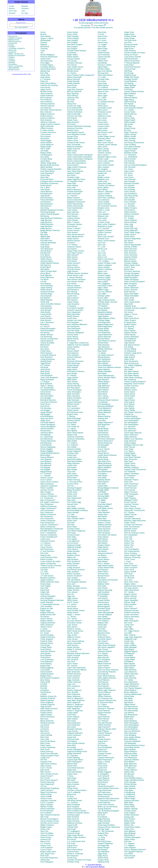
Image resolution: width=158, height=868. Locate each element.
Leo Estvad (45, 725)
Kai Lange (102, 104)
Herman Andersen (48, 106)
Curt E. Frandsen (47, 803)
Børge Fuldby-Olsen (48, 852)
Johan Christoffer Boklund (51, 304)
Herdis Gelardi (73, 57)
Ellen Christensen (47, 500)
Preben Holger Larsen (106, 136)
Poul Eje (44, 688)
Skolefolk (12, 62)
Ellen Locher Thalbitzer (107, 224)
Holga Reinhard (104, 819)
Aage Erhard (45, 707)
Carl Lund (101, 243)
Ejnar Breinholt (46, 384)
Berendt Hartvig (73, 294)
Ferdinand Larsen (105, 112)
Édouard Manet (104, 339)
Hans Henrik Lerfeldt (106, 165)
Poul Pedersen (103, 686)
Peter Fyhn (45, 856)
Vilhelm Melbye (104, 382)
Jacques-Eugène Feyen (50, 756)
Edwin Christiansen (48, 527)
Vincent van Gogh (74, 106)
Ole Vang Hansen (131, 588)
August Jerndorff (73, 655)
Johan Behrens (46, 192)
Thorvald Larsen (104, 139)
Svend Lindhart (104, 202)
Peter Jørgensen (74, 709)
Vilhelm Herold (73, 410)
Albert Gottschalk (74, 114)
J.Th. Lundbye (103, 261)
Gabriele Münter (104, 480)
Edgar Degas (46, 611)
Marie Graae (72, 151)
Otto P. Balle (45, 149)
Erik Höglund (72, 517)
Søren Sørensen (131, 435)
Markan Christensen (48, 514)
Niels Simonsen (130, 251)
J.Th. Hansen (72, 245)
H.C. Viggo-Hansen (132, 631)
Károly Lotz (102, 235)
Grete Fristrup (46, 837)
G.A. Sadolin (129, 110)
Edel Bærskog (46, 443)
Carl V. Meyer (103, 396)
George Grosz (73, 136)
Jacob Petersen (104, 717)
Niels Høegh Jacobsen (76, 508)
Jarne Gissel (72, 85)
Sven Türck (129, 564)
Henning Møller (104, 496)
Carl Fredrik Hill (73, 427)
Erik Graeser (72, 118)
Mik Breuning (46, 394)
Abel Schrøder (130, 181)
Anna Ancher (45, 87)
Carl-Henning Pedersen (107, 672)
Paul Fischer (45, 778)
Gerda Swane (129, 392)
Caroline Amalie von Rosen (135, 53)
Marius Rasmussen (105, 794)
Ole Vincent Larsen (105, 132)
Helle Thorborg (130, 498)
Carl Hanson (72, 284)
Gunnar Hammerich (75, 200)
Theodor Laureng (104, 153)
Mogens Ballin (46, 153)
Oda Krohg (102, 32)
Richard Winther (130, 784)
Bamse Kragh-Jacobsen (76, 837)
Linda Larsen (103, 128)
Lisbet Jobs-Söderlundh (76, 668)
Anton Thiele (129, 478)
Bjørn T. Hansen (73, 222)
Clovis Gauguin (73, 38)
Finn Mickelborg (104, 404)
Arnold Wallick (130, 658)
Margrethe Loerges (105, 226)
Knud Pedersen (104, 680)
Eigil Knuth (71, 786)
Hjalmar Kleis (72, 764)
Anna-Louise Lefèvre (106, 161)
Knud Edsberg (46, 664)
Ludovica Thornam (131, 504)
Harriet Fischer (46, 776)
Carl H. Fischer (46, 768)
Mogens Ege (45, 666)
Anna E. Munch (104, 449)
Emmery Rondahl (131, 45)
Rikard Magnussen (105, 327)
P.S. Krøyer (102, 51)
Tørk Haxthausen (74, 329)
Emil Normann (103, 602)
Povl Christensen (47, 519)
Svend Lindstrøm (104, 204)
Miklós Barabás (46, 167)
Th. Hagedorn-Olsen (75, 181)
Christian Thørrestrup (132, 519)
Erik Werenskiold (131, 715)
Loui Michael (103, 402)
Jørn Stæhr (129, 369)
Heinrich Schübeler (131, 214)
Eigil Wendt (129, 702)
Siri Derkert (45, 617)
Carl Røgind (129, 96)
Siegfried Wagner (131, 651)
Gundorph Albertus (48, 67)
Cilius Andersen (47, 94)
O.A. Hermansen (74, 408)
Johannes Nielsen (105, 553)
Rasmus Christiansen (49, 535)
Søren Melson (103, 390)
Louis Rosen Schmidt (132, 57)
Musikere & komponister (17, 55)
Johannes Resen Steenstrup (109, 827)
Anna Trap (128, 537)
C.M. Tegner (129, 451)
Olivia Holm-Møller (74, 459)
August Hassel (73, 302)
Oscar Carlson (46, 480)
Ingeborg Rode (103, 862)
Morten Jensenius (74, 643)
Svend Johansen (74, 676)
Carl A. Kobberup (74, 792)
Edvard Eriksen (46, 711)
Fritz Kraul (71, 843)
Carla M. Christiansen (49, 525)
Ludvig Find (45, 758)
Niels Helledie (72, 367)
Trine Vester (129, 619)
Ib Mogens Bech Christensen (52, 181)
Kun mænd (99, 26)
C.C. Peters (102, 705)
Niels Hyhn (71, 500)
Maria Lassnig (103, 149)
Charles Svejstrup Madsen (134, 382)
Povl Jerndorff (72, 660)
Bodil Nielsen (103, 539)
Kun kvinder (86, 26)
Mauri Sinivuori (130, 259)
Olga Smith (128, 304)
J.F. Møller (102, 500)
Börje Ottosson (103, 658)
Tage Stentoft (129, 343)
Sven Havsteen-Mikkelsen (77, 324)
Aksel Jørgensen (74, 694)
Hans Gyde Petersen (75, 171)
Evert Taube (129, 449)
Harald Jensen (73, 613)
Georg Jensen (73, 608)
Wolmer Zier (129, 825)
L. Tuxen (127, 561)
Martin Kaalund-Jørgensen (108, 89)
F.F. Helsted (72, 376)
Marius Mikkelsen (104, 412)
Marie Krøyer (103, 49)
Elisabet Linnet (103, 208)
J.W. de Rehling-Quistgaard (108, 811)
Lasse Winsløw (130, 782)
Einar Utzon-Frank (131, 582)
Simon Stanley (130, 331)
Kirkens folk (12, 50)
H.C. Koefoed (72, 803)
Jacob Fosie (45, 796)
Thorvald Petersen (105, 723)
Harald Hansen (73, 239)
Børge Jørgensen (74, 696)
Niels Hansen (72, 257)
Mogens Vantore (130, 594)
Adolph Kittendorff (74, 754)
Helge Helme (72, 369)
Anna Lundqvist (104, 267)
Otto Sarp (128, 126)
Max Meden (102, 374)
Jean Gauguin (73, 40)
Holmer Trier (129, 545)
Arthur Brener (46, 392)
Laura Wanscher (131, 672)
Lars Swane (129, 398)
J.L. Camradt (45, 476)
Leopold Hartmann (74, 288)
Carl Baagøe (45, 467)
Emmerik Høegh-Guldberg (77, 510)
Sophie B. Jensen (74, 629)
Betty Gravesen (73, 122)
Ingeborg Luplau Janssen (77, 588)
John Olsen (102, 641)
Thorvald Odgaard (105, 615)
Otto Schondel (130, 167)
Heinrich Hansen (74, 241)
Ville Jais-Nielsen (74, 580)
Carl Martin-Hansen (105, 355)
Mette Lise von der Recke (108, 807)
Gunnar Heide (73, 351)
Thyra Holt (71, 472)
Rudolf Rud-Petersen (132, 67)
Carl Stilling (129, 347)
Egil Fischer (45, 770)
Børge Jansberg (73, 586)
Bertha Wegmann (131, 692)
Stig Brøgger (45, 414)
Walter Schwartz (130, 208)
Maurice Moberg (104, 416)
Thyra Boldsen (46, 306)
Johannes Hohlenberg (76, 439)
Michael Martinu (104, 357)
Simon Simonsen (131, 255)
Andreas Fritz (46, 839)
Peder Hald (71, 183)
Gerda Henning (73, 384)
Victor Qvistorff (103, 776)
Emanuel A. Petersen (106, 709)
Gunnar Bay (45, 175)
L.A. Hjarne (71, 429)
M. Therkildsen (130, 476)
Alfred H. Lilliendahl (105, 192)
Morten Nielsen (104, 559)
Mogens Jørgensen (75, 707)
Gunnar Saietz (130, 112)
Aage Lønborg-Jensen (106, 300)
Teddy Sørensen (130, 437)
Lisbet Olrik (102, 627)
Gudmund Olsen (104, 637)
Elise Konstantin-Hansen (77, 811)
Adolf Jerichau (73, 645)
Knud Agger (45, 63)
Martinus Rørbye (131, 98)
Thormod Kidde (73, 739)
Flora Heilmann (73, 355)
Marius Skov (129, 269)
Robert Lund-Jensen (106, 259)
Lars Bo (43, 282)
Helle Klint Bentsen (74, 772)
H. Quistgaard (103, 774)
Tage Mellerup (103, 386)
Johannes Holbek (74, 449)
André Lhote (102, 181)
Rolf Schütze (129, 216)
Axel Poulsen (103, 752)
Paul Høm (71, 523)
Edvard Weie (129, 696)
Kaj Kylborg (102, 63)
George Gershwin (74, 69)
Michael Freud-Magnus (49, 819)
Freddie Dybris (46, 647)
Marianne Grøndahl (75, 147)
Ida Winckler (129, 776)
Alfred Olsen (103, 631)
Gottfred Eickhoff (47, 674)
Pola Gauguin (72, 47)
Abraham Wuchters (132, 801)
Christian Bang (46, 159)
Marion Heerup (73, 339)
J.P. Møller (102, 502)
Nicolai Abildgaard (47, 55)
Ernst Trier (128, 539)
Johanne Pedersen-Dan (107, 700)
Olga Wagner (129, 649)
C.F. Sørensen (130, 427)
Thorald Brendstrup (48, 390)
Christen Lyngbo (104, 275)
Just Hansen (72, 249)
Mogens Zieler (130, 823)
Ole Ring (101, 839)
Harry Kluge (72, 778)
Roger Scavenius (131, 132)
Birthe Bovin (45, 345)
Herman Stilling (130, 349)
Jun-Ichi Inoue (73, 543)
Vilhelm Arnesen (47, 128)
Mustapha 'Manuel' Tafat (134, 445)
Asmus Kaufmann (74, 735)
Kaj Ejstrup (45, 690)
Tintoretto (44, 49)
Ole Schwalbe (130, 200)
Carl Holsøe (72, 467)
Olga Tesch (129, 461)
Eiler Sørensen (130, 429)
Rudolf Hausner (73, 316)
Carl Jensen (72, 606)
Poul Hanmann (73, 214)
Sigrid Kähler (103, 67)
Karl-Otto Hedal (73, 331)
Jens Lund (102, 253)
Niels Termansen (131, 459)
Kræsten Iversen (73, 555)
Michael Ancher (46, 92)
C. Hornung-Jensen (75, 482)
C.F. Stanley (129, 329)
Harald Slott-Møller (131, 296)
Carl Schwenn (130, 210)
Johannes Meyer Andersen (108, 400)
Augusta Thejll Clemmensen (135, 470)
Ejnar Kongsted (73, 807)
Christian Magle (104, 320)
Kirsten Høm (72, 521)
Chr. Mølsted (103, 510)
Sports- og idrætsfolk (16, 66)
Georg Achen (46, 59)
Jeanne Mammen (104, 337)
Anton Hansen (73, 220)
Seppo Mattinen (104, 369)
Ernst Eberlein (46, 655)
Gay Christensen (47, 504)
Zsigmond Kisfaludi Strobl (77, 752)
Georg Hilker (72, 423)
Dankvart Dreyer (47, 643)
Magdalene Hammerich (76, 202)
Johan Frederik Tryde (132, 555)
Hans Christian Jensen (76, 611)
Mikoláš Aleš (45, 71)
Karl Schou (128, 173)
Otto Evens (45, 727)
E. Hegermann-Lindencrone (78, 343)
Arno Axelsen (46, 136)
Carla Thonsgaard (131, 494)
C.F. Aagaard (129, 843)
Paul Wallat (129, 655)
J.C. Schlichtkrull (131, 157)
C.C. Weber (129, 680)
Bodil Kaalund (103, 85)
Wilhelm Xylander (131, 809)
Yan (42, 53)
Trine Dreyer (45, 645)
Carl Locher (102, 220)
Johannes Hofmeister (75, 437)
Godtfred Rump (130, 75)
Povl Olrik (101, 629)
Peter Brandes (46, 357)
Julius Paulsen (103, 666)
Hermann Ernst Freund (49, 823)
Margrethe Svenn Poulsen (134, 384)
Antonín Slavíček (131, 290)
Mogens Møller (103, 506)
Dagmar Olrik (103, 623)
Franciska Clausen (48, 541)
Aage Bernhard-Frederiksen (51, 218)
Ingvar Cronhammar (48, 564)
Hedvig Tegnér (130, 453)
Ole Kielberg (72, 741)
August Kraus (72, 846)
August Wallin (129, 660)
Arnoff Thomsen (130, 488)
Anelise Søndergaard (132, 418)
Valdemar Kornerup (75, 823)
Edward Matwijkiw (105, 371)
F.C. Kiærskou (73, 756)
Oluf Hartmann (73, 290)
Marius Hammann (74, 190)
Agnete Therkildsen (132, 474)
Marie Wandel (130, 664)
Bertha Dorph (46, 631)
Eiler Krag (71, 829)
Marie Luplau (103, 273)
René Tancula (129, 447)
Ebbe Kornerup (73, 819)
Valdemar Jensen (74, 637)
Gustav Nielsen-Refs (106, 568)
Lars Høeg (71, 506)
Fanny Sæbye (130, 410)
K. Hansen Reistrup (75, 277)
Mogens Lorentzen (105, 230)
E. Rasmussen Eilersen (107, 801)
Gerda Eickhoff (46, 672)
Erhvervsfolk (13, 43)
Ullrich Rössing (130, 102)
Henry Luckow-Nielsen (106, 241)
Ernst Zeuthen (130, 819)
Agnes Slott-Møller (131, 294)
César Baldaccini (47, 145)
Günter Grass (72, 120)
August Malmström (105, 335)
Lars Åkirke (129, 854)
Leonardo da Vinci (48, 568)
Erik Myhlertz (103, 470)
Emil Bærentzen (47, 439)
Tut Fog (43, 786)
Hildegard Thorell (131, 500)
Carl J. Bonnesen (47, 322)
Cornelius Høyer (73, 529)
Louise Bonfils (46, 314)
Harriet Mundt (103, 459)
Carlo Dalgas (45, 586)
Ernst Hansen (72, 226)
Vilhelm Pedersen (105, 696)
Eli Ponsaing (103, 745)
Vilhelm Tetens (130, 465)
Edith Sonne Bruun (131, 318)
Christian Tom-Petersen (133, 525)
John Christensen (47, 510)
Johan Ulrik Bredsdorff (49, 378)
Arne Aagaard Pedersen (133, 852)
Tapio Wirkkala (130, 788)
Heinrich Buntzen (47, 429)
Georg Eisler (45, 682)
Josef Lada (102, 94)
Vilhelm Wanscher (131, 674)
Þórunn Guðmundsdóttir (76, 161)
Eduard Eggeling (47, 668)
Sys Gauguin (72, 49)
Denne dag (13, 11)
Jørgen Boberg (46, 288)
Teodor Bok (45, 302)
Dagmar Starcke (130, 333)
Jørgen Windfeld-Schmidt (134, 780)
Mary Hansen (72, 255)
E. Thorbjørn (129, 496)
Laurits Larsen (103, 124)
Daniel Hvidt (72, 496)
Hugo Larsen (103, 114)
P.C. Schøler (129, 218)
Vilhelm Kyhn (103, 61)
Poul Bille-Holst (46, 241)
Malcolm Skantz (130, 261)
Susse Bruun (45, 404)
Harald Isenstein (73, 551)
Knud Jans (71, 584)
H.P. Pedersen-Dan (105, 698)
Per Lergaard (103, 169)
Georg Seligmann (131, 230)
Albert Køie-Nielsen (105, 75)
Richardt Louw (103, 239)
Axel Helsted (72, 374)
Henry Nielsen (103, 549)
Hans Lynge (102, 282)
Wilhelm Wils (129, 772)
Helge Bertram (46, 228)
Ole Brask (44, 367)
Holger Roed (129, 32)
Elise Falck (45, 737)
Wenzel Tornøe (130, 531)
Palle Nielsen (103, 561)
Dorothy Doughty (47, 635)
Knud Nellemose (104, 521)
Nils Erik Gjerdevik (74, 92)
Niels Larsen (103, 130)
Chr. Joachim (72, 666)
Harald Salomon (130, 114)
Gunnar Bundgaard (48, 427)
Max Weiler (129, 698)
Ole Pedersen (103, 682)
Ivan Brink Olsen (104, 639)
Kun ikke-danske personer (103, 28)
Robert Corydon (47, 559)
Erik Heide (71, 349)
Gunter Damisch (47, 602)
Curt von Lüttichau (105, 292)
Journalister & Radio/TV (17, 48)
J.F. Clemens (45, 543)
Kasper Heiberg (73, 347)
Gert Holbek (72, 447)
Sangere (11, 59)
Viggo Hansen (73, 271)
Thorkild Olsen (103, 643)
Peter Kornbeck (73, 817)
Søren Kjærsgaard (74, 762)
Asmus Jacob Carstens (49, 482)
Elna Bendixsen (47, 198)
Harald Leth (102, 173)
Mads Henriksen (73, 394)
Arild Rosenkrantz (131, 59)
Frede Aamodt (130, 856)
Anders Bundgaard (48, 425)
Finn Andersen (46, 100)
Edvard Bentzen (47, 204)
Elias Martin (102, 351)
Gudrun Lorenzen (104, 233)
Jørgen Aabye (130, 839)
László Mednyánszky (106, 376)
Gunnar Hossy (73, 484)
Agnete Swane (130, 388)
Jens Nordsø (103, 598)
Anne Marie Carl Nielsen (107, 535)
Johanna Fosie (46, 799)
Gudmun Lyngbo (104, 277)
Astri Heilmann (73, 353)
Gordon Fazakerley (48, 747)
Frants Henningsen (74, 390)
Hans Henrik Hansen (75, 235)
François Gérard (73, 59)
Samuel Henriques (74, 402)
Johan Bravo (45, 369)
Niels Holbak (72, 441)
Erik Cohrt (44, 553)
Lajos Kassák (72, 731)
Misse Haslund (73, 298)
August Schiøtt (130, 151)
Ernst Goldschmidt (74, 108)
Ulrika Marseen (104, 345)
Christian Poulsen (105, 754)
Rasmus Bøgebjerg (48, 447)
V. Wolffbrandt (130, 794)
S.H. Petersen (103, 721)
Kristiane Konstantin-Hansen (78, 813)
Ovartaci (44, 42)
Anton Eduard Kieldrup (76, 743)
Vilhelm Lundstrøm (105, 269)
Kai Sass (128, 130)
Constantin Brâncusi (48, 355)
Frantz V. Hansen (74, 228)
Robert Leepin (103, 159)
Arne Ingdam (72, 539)
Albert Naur (102, 519)
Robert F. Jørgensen (75, 711)
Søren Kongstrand (74, 809)
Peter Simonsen (130, 253)
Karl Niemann (103, 570)
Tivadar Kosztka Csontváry (51, 566)
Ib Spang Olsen (130, 322)
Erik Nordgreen (104, 594)
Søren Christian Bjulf (48, 271)
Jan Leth (101, 175)
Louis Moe (102, 420)
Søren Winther (130, 786)
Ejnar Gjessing (73, 94)
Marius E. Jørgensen (75, 705)
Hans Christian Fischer (49, 774)
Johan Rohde (129, 38)
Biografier (25, 6)
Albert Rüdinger (130, 85)
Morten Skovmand (131, 288)
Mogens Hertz (73, 414)
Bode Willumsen (130, 764)
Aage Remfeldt (103, 823)
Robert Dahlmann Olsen (50, 582)
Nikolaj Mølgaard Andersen (108, 488)
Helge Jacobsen (73, 564)
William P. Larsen (104, 141)
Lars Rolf (128, 42)
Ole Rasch (102, 784)
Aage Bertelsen (46, 226)
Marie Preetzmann (105, 760)
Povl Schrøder (130, 190)
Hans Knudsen (73, 782)
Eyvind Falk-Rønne (48, 741)
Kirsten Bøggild (46, 449)
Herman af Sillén (131, 247)
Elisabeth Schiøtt (131, 153)
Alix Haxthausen (73, 327)
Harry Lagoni (103, 96)
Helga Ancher (46, 89)
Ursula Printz (103, 766)
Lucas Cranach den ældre (51, 561)
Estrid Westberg (130, 721)
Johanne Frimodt (47, 835)
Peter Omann (103, 649)
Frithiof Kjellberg (73, 758)
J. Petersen (102, 715)
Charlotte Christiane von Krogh (79, 860)
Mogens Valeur (130, 584)
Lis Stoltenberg (130, 351)
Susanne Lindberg (105, 196)
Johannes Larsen (104, 116)
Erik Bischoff (45, 253)
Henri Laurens (103, 155)
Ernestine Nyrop (104, 608)
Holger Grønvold (73, 149)
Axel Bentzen (46, 202)
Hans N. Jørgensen (75, 698)
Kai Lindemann (104, 200)
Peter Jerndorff (73, 658)
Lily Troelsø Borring (132, 551)
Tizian (43, 51)
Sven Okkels (103, 617)
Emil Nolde (102, 586)
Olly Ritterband (103, 852)
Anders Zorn (129, 829)
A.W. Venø (128, 606)
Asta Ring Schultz (131, 196)
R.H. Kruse (102, 40)
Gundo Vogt (129, 641)
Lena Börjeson (46, 461)
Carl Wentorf (129, 713)
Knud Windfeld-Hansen (133, 778)
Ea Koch (70, 796)
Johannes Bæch (47, 433)
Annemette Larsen (105, 108)
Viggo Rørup (129, 100)
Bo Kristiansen (73, 856)
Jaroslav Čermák (47, 490)
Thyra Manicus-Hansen (107, 341)
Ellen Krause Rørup (75, 850)
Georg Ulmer (129, 576)
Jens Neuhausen (104, 527)
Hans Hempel (72, 382)
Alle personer (13, 36)
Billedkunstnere (14, 40)
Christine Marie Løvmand (107, 302)
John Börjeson (46, 459)
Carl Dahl (44, 570)
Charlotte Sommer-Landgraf (135, 308)
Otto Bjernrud (46, 265)
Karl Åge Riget (103, 829)
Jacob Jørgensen (74, 702)
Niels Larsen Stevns (106, 143)
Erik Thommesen (131, 486)
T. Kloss (70, 776)
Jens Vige (128, 627)
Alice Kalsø (71, 721)
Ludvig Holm (72, 457)
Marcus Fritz (45, 841)
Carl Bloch (44, 280)
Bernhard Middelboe (106, 406)
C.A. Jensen (72, 604)
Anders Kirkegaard (74, 749)
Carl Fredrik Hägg (74, 502)
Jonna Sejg (129, 226)
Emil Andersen (46, 98)
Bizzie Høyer (72, 527)
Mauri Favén (45, 743)
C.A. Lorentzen (104, 228)
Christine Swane (130, 390)
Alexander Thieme (131, 480)
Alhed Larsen (103, 106)
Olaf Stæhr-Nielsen (132, 376)
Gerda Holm (72, 455)
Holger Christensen (48, 508)
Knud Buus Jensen (74, 623)
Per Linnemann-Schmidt (107, 206)
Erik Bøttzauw (46, 465)
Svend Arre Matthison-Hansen (109, 367)
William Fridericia (47, 825)
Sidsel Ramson (104, 780)
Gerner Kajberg (73, 717)
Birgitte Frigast (46, 827)
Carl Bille (44, 233)
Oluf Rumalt (129, 73)
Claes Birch (45, 245)
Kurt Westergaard (131, 727)
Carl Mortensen (104, 437)
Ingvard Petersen (104, 713)
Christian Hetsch (73, 420)
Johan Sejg (129, 224)
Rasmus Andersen (48, 118)
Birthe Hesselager (74, 418)
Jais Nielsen (102, 551)
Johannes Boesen (47, 292)
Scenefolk (12, 61)
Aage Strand (129, 357)
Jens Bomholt (46, 310)
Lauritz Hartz (72, 296)
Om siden (25, 13)
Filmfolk (11, 45)
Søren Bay (45, 177)
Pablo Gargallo (73, 36)
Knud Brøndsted (47, 416)
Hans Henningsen (74, 392)
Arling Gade (45, 860)
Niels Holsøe (72, 470)
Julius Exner (45, 733)
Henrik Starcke (130, 335)
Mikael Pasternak (104, 664)
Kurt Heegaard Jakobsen (77, 582)
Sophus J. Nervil (104, 523)
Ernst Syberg (129, 404)
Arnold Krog (72, 858)
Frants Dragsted (47, 639)
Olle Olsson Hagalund (106, 647)
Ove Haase (71, 533)
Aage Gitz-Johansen (75, 89)
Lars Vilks (128, 633)
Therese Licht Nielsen (106, 186)
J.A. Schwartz (129, 204)
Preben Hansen (73, 263)
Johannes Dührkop (48, 651)
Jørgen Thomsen (131, 492)
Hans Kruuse (103, 42)
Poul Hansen (72, 261)
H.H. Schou (129, 169)
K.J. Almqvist (45, 79)
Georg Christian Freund (50, 821)
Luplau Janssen (73, 590)
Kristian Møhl (103, 486)
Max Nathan (102, 517)
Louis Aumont (46, 134)
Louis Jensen (72, 625)
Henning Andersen (48, 104)
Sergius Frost (46, 846)
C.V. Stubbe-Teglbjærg (133, 365)
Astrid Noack (103, 582)
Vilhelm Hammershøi (75, 206)
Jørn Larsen (102, 118)
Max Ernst (44, 719)
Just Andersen (46, 108)
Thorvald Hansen (74, 269)
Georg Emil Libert (104, 183)
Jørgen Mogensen (105, 423)
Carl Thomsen (130, 490)
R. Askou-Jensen (47, 130)
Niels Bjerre (45, 269)
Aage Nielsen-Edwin (106, 566)
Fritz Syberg (129, 406)
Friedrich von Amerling (49, 85)
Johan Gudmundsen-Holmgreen (80, 157)
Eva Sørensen (130, 431)
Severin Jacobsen (74, 576)
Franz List (102, 212)
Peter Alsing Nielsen (48, 83)
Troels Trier (129, 547)
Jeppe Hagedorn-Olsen (76, 179)
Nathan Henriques (74, 398)
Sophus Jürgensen (74, 690)
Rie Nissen (102, 578)
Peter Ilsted (71, 537)
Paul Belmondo (46, 194)
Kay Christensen (47, 512)
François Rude (130, 69)
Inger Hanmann (73, 212)
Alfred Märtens (103, 482)
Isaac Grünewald (74, 145)
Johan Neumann (104, 529)
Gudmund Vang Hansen (133, 586)
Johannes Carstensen (49, 486)
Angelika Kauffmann (75, 733)
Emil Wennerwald (131, 709)
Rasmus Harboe (73, 286)
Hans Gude (71, 153)
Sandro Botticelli (47, 341)
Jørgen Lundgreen (105, 265)
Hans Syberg (129, 408)
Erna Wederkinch (131, 682)
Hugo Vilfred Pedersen (107, 676)
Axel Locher (102, 218)
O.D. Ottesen (103, 653)
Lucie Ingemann (73, 541)
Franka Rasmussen (105, 786)
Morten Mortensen (105, 441)
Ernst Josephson (74, 686)
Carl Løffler (102, 294)
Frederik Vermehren (132, 613)
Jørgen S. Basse (47, 38)
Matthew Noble (104, 584)
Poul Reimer (103, 817)
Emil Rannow (103, 782)
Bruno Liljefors (103, 188)
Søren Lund (102, 257)
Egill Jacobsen (73, 559)
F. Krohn (101, 34)
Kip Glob (70, 102)
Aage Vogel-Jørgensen (133, 637)
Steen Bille (45, 239)
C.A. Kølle (102, 77)
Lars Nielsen (103, 557)
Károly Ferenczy (47, 752)
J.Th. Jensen (72, 619)
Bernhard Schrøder (132, 183)
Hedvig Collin (46, 555)
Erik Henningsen (73, 388)
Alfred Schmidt (130, 159)
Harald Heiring (73, 365)
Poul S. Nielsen (104, 564)
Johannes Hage (73, 177)
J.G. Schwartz (130, 206)
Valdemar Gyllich (74, 173)
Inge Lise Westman (132, 731)
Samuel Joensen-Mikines (77, 670)
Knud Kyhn (102, 59)
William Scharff (130, 136)
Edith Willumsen (130, 766)
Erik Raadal (129, 104)
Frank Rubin (129, 65)
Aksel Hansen (72, 216)
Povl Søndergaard (131, 425)
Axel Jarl (70, 594)
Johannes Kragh (73, 833)
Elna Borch (45, 324)
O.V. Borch (45, 327)
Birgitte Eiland (46, 676)
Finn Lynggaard (104, 284)
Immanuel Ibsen (73, 535)
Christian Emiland (47, 698)
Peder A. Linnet (104, 210)
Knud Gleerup (72, 96)
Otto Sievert (129, 243)
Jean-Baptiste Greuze (75, 132)
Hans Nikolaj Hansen (75, 237)
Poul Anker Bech (47, 179)
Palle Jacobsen (73, 572)
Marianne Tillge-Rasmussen (135, 521)
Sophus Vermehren (132, 617)
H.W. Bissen (45, 255)
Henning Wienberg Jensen (134, 745)
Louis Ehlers (45, 670)
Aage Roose (129, 49)
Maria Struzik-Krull (131, 363)
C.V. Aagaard (129, 846)
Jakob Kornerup (73, 821)
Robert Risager (104, 848)
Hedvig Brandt (46, 361)
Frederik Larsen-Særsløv (107, 145)
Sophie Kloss (72, 774)
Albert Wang (129, 668)
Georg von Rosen (131, 55)
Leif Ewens (45, 729)
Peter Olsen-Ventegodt (107, 645)
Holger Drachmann (48, 637)
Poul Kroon (102, 38)
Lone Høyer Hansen (75, 253)
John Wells (128, 700)
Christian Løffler (104, 296)
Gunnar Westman (131, 729)
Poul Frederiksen (47, 811)
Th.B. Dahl (45, 574)
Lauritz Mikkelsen (104, 410)
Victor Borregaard (47, 331)
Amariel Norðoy (104, 600)
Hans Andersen (46, 102)
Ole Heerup (71, 341)
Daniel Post (102, 749)
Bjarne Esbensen (47, 721)
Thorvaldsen (129, 517)
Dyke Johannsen (74, 672)
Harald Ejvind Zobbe (132, 827)
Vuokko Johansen (74, 682)
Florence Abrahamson (49, 57)
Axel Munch (102, 451)
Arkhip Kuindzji (103, 53)
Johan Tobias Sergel (132, 233)
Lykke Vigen (129, 629)
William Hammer (73, 198)
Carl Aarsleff (129, 858)
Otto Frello (45, 817)
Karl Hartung (72, 292)
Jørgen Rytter (129, 87)
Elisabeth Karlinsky (74, 729)
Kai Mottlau (102, 447)
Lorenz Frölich (46, 850)
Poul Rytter (128, 89)
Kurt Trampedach (131, 535)
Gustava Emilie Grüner (76, 143)
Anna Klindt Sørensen (76, 768)
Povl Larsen (102, 134)
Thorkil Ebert (45, 658)
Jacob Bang (45, 161)
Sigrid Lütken (103, 288)
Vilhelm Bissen (46, 259)
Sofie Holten (72, 474)
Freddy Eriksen (46, 713)
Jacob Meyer (103, 398)
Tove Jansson (72, 592)
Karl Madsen (103, 310)
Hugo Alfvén (45, 77)
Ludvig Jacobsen (74, 568)
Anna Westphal (130, 735)
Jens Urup (128, 580)
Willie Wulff (128, 803)
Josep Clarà (45, 539)
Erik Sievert (129, 241)
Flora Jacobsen (73, 561)
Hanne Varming (130, 598)
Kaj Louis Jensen (74, 621)
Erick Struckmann (131, 361)
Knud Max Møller (104, 504)
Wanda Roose (130, 47)
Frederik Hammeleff (75, 192)
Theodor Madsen (104, 314)
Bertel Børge (45, 455)
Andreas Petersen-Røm (107, 729)
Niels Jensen (72, 627)
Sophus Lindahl (104, 194)
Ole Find (44, 760)
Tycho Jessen (72, 664)
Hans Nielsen (46, 36)
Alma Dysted (45, 653)
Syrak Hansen (73, 265)
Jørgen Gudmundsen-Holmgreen (80, 159)
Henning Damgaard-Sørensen (52, 600)
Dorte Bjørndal (46, 275)
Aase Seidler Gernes (75, 67)
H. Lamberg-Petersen (106, 102)
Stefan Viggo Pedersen (107, 690)
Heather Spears (130, 324)
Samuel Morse (103, 435)
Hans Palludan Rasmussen (108, 788)
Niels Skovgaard (130, 284)
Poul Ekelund (46, 692)
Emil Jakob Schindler (132, 147)
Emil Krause (72, 848)
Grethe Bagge (46, 141)
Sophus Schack (130, 134)
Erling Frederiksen (48, 809)
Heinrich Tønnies (131, 566)
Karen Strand (129, 355)
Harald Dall (45, 590)
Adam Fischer (46, 766)
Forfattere (12, 47)
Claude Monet (103, 431)
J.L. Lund (101, 251)
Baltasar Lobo (103, 216)
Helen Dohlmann (47, 625)
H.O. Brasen (45, 365)
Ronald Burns (46, 431)
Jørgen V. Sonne (131, 314)
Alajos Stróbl (129, 359)
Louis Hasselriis (73, 304)
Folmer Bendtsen (47, 200)
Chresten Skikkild (131, 263)
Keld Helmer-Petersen (76, 371)
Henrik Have (72, 318)
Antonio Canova (47, 478)
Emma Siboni (129, 237)
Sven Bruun (45, 406)
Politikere (12, 57)
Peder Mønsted (104, 512)
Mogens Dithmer (47, 621)
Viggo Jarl (71, 596)
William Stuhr (129, 367)
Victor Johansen (73, 678)
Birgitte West (129, 717)
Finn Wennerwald (131, 711)
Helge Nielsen (103, 547)
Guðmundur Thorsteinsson (134, 510)
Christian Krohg (73, 862)
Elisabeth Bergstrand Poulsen (52, 210)
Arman (43, 32)
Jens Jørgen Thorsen (132, 508)
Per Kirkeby (72, 747)
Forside (12, 6)
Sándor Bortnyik (47, 335)
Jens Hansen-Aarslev (75, 282)
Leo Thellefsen (130, 472)
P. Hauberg (71, 306)
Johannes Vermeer (131, 611)
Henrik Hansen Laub (75, 275)
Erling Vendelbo (130, 604)
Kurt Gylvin (71, 175)
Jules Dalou (45, 594)
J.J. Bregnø (45, 382)
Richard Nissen (104, 576)
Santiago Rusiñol (131, 79)
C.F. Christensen (47, 498)
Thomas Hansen (73, 267)
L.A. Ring (101, 837)
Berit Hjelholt (72, 431)
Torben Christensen (48, 521)
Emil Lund (102, 245)
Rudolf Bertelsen (47, 224)
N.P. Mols (101, 427)
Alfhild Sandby (130, 122)
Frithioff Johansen (74, 674)
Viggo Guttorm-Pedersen (77, 167)
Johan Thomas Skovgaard (134, 282)
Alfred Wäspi (129, 805)
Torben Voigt (129, 643)
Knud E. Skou (129, 267)
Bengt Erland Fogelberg (50, 788)
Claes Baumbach (47, 173)
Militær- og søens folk (16, 54)
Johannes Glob (73, 98)
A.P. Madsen (103, 306)
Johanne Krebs (73, 852)
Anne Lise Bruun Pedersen (108, 670)
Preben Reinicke (104, 821)
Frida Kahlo (71, 715)
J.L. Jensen (71, 617)
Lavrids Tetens (130, 463)
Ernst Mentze (103, 392)
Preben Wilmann (131, 770)
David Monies (103, 433)
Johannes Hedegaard (75, 333)
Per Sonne (128, 316)
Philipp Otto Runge (131, 77)
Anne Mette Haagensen (76, 531)
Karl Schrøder (130, 188)
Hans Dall (44, 588)
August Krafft (72, 825)
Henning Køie (103, 73)
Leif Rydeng (129, 83)
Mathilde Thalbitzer (131, 467)
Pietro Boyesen (46, 353)
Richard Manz (103, 343)
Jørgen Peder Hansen (76, 251)
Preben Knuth (72, 788)
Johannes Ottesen (105, 651)
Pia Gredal (71, 124)
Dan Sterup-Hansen (132, 345)
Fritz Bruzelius (46, 408)
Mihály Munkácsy (104, 463)
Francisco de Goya (74, 116)
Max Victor (128, 623)
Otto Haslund (72, 300)
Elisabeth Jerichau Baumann (78, 653)
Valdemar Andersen (48, 122)
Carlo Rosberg (130, 51)
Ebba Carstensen (47, 484)
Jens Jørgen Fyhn (47, 854)
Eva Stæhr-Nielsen (131, 374)
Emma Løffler (103, 298)
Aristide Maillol (103, 331)
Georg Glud (72, 104)
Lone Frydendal (47, 848)
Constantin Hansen (74, 224)
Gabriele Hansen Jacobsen (78, 273)
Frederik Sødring (131, 416)
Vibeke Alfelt (45, 75)
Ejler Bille (44, 235)
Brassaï (43, 34)
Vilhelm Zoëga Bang (48, 163)
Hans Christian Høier (75, 519)
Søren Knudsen (73, 784)
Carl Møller (102, 492)
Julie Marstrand (104, 347)
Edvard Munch (103, 453)
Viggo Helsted (73, 378)
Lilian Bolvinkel (46, 308)
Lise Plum (102, 743)
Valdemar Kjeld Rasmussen (108, 799)
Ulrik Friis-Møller (47, 833)
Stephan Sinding (131, 257)
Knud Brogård (46, 398)
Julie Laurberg (103, 151)
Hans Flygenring (47, 784)
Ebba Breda (45, 371)
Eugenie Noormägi (105, 590)
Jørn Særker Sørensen (133, 412)
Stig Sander (129, 124)
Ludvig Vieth (129, 625)
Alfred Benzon (46, 206)
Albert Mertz (102, 394)
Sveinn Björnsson (47, 277)
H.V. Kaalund (103, 87)
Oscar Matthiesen (105, 365)
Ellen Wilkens (129, 762)
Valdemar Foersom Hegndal (78, 345)
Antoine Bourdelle (47, 343)
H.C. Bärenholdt (47, 437)
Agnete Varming (130, 596)
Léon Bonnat (45, 316)
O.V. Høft (71, 514)
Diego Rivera (103, 856)
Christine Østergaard (132, 837)
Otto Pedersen (103, 684)
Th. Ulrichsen (129, 578)
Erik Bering (45, 216)
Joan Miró (102, 414)
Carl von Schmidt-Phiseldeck (135, 165)
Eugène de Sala (47, 608)
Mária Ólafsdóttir (104, 619)
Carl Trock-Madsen (131, 549)
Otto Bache (45, 139)
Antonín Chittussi (47, 494)
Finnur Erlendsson (48, 717)
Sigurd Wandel (130, 666)
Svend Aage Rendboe (106, 825)
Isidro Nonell (103, 588)
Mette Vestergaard (131, 621)
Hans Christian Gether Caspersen (80, 75)
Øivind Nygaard (104, 606)
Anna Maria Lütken (105, 286)
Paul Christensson (48, 523)
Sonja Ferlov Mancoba (49, 754)
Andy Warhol (129, 676)
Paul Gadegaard (47, 862)
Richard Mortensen (105, 443)
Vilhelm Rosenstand (132, 61)
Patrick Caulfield (47, 488)
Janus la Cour (103, 92)
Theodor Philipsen (105, 733)
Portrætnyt (25, 8)
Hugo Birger (45, 247)
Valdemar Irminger (74, 547)
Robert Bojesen (47, 300)
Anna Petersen (103, 707)
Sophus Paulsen (104, 668)
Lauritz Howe (72, 492)
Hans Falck (45, 739)
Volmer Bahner (46, 143)
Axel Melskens (103, 388)
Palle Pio (101, 737)
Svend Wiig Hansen (132, 747)
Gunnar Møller (103, 494)
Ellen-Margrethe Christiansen (52, 529)
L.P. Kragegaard (73, 831)
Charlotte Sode (130, 306)
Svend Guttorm (73, 165)
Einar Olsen (102, 635)
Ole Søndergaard (131, 423)
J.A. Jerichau (72, 651)
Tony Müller (102, 478)
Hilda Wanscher (130, 670)
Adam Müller (103, 476)
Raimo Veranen (130, 608)
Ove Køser (102, 81)
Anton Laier (102, 100)
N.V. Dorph (45, 633)
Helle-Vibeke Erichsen (49, 709)
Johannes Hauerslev (75, 310)
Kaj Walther (129, 662)
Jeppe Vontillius (130, 645)
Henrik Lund (102, 249)
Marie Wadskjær (130, 647)
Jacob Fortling (46, 794)
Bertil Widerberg (130, 739)
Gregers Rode (103, 860)
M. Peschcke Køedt (105, 702)
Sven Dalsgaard (47, 598)
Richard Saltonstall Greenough (79, 126)
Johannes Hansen (74, 247)
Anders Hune (72, 494)
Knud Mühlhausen (105, 472)
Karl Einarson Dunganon (50, 678)
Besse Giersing (73, 79)
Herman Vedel (130, 602)
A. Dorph (44, 629)
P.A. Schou (128, 175)
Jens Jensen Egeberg (75, 641)
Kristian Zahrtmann (131, 815)
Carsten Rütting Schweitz (134, 92)
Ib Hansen (71, 243)
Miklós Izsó (71, 557)
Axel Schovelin (130, 179)
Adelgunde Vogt (130, 639)
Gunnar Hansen (73, 230)
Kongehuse (12, 52)
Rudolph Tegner (130, 455)
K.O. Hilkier (71, 425)
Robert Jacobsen (74, 574)
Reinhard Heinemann (75, 361)
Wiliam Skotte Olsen (132, 265)
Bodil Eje (44, 686)
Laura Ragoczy (104, 778)
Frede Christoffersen (48, 537)
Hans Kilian (71, 745)
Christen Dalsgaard (48, 596)
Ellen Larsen (103, 110)
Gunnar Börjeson (47, 457)
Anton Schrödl (130, 192)
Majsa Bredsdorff (47, 380)
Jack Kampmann (74, 725)
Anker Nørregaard (105, 613)
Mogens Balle (46, 147)
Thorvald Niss (103, 574)
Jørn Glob (71, 100)
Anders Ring (103, 835)
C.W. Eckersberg (47, 660)
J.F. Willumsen (130, 768)
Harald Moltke (103, 429)
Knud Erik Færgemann (49, 858)
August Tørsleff (130, 572)
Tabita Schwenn (130, 212)
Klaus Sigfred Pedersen (107, 678)
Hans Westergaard (131, 725)
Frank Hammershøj (75, 208)
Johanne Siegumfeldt (132, 239)
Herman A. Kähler (105, 65)
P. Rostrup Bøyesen (132, 63)
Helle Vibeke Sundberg (133, 378)
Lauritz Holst (72, 465)
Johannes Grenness (75, 128)
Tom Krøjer (102, 47)
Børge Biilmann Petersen (50, 230)
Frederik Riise (103, 833)
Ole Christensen (47, 517)
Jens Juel (71, 688)
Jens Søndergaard (131, 420)
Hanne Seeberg (130, 222)
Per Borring (45, 333)
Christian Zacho (130, 811)
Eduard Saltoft (130, 120)
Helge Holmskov (73, 463)
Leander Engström (48, 705)
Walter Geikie (72, 55)
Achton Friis (45, 829)
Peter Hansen (72, 259)
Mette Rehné (103, 813)
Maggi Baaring (46, 472)
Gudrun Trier (129, 541)
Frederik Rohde (130, 36)
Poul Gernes (72, 65)
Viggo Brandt (45, 363)
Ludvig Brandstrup (48, 359)
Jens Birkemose (47, 249)
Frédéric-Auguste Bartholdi (51, 169)
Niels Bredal (45, 374)
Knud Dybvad (46, 649)
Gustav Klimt (72, 766)
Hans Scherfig (130, 141)
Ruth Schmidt (129, 163)
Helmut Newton (104, 531)
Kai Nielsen (102, 555)
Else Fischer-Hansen (49, 780)
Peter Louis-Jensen (105, 237)
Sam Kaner (71, 727)
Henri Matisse (103, 363)
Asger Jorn (71, 684)
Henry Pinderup (104, 735)
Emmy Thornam (130, 502)
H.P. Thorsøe (129, 512)
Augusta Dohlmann (48, 623)
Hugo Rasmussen (105, 790)
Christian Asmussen (48, 132)
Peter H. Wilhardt (131, 756)
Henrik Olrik (102, 625)
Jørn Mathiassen (104, 359)
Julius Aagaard (130, 848)
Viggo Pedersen (104, 694)
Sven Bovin (45, 349)
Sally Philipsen (103, 731)
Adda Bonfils (45, 312)
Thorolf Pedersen (104, 692)
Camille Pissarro (104, 739)
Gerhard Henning (74, 386)
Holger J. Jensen (74, 615)
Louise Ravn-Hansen (106, 805)
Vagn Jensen (72, 635)
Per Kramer (71, 839)
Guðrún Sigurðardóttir (133, 245)
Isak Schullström (131, 194)
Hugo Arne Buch (47, 418)
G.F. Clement (46, 545)
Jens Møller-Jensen (105, 508)
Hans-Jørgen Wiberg (132, 737)
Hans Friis (44, 831)
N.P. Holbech (72, 445)
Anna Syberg (129, 402)
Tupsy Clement (46, 547)
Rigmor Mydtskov (104, 467)
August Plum (103, 741)
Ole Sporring (129, 327)
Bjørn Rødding (130, 94)
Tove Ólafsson (103, 621)
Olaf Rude (128, 71)
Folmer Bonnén (46, 318)
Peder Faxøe (45, 745)
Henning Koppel (73, 815)
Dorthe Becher (46, 186)
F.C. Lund (101, 247)
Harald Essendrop (47, 723)
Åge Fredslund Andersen (50, 815)
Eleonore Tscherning (132, 557)
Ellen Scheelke (130, 139)
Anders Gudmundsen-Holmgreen (80, 155)
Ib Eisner (44, 684)
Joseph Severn (130, 235)
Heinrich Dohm (46, 627)
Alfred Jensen (72, 600)
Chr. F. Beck (45, 188)
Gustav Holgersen (74, 451)
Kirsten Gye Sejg (131, 228)
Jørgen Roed (129, 34)
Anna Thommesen (131, 484)
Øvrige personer (14, 69)
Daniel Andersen (47, 96)
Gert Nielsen (103, 543)
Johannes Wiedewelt (132, 741)
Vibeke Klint (72, 770)
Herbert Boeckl (46, 290)
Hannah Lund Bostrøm (49, 339)
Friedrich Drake (46, 641)
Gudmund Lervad (104, 171)
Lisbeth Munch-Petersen (107, 455)
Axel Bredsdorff (46, 376)
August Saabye (130, 443)
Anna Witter (129, 790)
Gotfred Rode (103, 858)
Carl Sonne (129, 312)
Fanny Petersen (104, 711)
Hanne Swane (130, 394)
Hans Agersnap (46, 61)
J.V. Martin (102, 353)
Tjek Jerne (71, 662)
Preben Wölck (130, 807)
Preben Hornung (73, 480)
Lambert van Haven (75, 320)
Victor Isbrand (72, 549)
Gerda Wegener (130, 690)
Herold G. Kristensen (75, 854)
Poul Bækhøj (45, 435)
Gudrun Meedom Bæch (107, 378)
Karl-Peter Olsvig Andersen (51, 110)
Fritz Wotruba (129, 796)
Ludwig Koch (72, 799)
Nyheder (12, 8)
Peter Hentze (72, 406)
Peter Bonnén (46, 320)
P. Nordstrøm (103, 596)
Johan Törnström (131, 568)
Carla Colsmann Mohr (49, 557)
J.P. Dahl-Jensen (47, 576)
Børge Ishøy (72, 553)
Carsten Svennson (131, 386)
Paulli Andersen (47, 116)
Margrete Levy (103, 179)
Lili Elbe (44, 694)
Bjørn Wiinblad (130, 749)
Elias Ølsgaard (130, 833)
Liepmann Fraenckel (48, 801)
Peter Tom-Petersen (132, 527)
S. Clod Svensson (47, 551)
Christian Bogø (46, 294)
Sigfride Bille (45, 237)
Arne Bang (45, 157)
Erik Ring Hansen (104, 841)
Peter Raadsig (130, 106)
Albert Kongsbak (73, 805)
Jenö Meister (103, 380)
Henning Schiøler (131, 149)
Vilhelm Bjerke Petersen (50, 263)
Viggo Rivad (102, 854)
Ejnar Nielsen (103, 541)
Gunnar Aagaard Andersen (134, 850)
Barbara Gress (73, 130)
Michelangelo (46, 40)
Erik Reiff (101, 815)
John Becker (45, 190)
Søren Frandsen (47, 805)
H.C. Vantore (129, 592)
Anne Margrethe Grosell (76, 134)
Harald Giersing (73, 81)
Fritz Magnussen (104, 322)
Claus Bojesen (46, 296)
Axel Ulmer (128, 574)
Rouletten (12, 13)
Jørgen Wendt (130, 705)
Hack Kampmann (74, 723)
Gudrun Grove (73, 141)
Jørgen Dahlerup (47, 580)
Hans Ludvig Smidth (132, 302)
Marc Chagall (46, 492)
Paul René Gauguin (75, 45)
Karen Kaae (102, 83)
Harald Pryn (102, 770)
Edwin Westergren (131, 723)
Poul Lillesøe (103, 190)
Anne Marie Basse (48, 171)
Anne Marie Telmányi (132, 457)
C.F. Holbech (72, 443)
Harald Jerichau (73, 647)
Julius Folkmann (47, 790)
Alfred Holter (72, 478)
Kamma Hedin (73, 335)
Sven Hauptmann (74, 312)
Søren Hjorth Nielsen (75, 433)
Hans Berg (45, 208)
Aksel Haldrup (73, 186)
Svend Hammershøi (75, 204)
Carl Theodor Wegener (133, 688)
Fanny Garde (72, 34)
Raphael (44, 45)
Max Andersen (46, 112)
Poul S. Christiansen (48, 533)
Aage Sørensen (130, 441)
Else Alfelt (44, 73)
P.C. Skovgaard (130, 286)
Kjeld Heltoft (72, 380)
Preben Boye (45, 351)
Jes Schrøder (129, 186)
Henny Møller (103, 498)
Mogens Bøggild (47, 451)
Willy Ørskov (129, 835)
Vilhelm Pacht (103, 662)
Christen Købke (104, 69)
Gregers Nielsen (104, 545)
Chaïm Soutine (130, 320)
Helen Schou (129, 171)
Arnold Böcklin (46, 445)
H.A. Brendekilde (47, 388)
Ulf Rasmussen (104, 796)
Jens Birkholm (46, 251)
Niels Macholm (103, 304)
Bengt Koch (72, 794)
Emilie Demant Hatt (48, 615)
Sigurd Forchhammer (49, 792)
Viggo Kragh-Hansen (75, 835)
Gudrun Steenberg (131, 337)
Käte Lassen (103, 147)
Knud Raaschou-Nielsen (134, 108)
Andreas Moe (103, 418)
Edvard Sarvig (130, 128)
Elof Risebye (103, 850)
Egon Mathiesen (104, 361)
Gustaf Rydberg (130, 81)
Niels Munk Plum (104, 461)
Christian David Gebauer (77, 51)
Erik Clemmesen (47, 549)
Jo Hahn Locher (104, 222)
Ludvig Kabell (72, 713)
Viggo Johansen (73, 680)
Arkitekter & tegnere (15, 38)
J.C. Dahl (44, 572)
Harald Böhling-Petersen (50, 453)
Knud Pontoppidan (105, 747)
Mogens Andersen (48, 114)
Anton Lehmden (104, 163)
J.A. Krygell (102, 45)
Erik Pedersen (103, 674)
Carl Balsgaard (46, 155)
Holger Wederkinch (132, 684)
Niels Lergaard (103, 167)
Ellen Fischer (45, 772)
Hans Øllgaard (130, 831)
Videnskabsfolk (14, 68)
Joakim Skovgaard (131, 280)
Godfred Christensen (49, 506)
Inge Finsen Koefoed (49, 764)
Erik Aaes (128, 841)
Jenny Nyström (104, 611)
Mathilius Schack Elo (49, 696)
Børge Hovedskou (74, 490)
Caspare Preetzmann (106, 758)
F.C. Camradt (46, 474)
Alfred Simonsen (131, 249)
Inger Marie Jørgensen (76, 700)
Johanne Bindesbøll (48, 243)
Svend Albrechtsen (48, 69)
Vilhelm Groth (72, 139)
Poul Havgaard (73, 322)
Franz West (129, 719)
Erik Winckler (129, 774)
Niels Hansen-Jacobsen (76, 280)
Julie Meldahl (103, 384)
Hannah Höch (72, 504)
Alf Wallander (129, 653)
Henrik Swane (130, 396)
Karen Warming (130, 678)
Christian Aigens (47, 65)
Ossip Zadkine (130, 813)
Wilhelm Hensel (73, 404)
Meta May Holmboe (75, 461)
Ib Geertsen (72, 53)
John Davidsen (46, 606)
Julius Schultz (129, 198)
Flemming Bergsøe (48, 212)
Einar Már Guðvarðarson (77, 163)
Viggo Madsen (103, 316)
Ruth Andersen (46, 120)
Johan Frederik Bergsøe (50, 214)
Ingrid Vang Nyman (132, 590)
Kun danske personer (83, 28)
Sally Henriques (73, 400)
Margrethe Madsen (105, 312)
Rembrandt (45, 47)
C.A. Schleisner (130, 155)
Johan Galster (73, 32)
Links (23, 11)
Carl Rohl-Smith (130, 40)
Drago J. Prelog (104, 762)
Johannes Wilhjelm (131, 760)
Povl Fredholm (46, 813)
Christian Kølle (103, 79)
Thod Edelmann (47, 662)
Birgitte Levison (104, 177)
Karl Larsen (102, 120)
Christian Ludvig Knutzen (77, 790)
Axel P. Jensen (73, 602)
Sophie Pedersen (104, 688)
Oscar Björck (45, 273)
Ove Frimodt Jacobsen (76, 570)
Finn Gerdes (72, 61)
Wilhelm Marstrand (105, 349)
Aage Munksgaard (105, 465)
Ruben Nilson (103, 572)
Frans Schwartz (130, 202)
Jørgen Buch (45, 420)
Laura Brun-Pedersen (49, 402)
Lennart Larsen (104, 126)
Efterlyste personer (15, 41)
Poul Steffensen (130, 339)
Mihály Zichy (129, 821)
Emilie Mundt (103, 457)
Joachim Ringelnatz (105, 843)
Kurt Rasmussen (104, 792)
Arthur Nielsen (103, 537)
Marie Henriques (73, 396)
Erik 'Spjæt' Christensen (50, 502)
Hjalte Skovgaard (131, 277)
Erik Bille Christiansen (49, 531)
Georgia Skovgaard (132, 273)
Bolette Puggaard (104, 772)
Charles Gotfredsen (75, 112)
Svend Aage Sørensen (133, 433)
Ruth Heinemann (74, 363)
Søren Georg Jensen (75, 631)
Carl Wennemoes (131, 707)
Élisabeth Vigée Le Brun (107, 157)
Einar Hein (71, 359)
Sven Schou (129, 177)
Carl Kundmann (104, 55)
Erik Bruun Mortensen (106, 439)
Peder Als (44, 81)
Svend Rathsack (104, 803)
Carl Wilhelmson (130, 758)
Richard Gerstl (73, 71)
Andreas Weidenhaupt (133, 694)
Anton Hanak (72, 210)
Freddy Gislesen (73, 83)
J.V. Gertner (72, 73)
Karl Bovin (44, 347)
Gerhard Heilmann (74, 357)
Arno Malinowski (104, 333)
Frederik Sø (129, 414)
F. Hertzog (71, 416)
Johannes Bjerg (47, 261)
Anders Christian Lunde (107, 263)
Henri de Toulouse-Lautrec (134, 533)
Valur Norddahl (103, 592)
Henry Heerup (73, 337)
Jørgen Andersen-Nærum (50, 124)
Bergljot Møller (103, 490)
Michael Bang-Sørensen (50, 165)
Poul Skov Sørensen (132, 271)
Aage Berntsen (46, 220)
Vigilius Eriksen (46, 715)
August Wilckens (131, 752)
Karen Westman (130, 733)
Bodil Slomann (130, 292)
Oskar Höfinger (73, 512)
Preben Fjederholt (47, 782)
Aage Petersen (103, 727)
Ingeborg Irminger (74, 545)
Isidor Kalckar (72, 719)
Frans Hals (71, 188)
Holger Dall (45, 592)
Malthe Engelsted (47, 700)
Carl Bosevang (46, 337)
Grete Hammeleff (74, 194)
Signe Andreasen (47, 126)
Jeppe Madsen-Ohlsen (107, 318)
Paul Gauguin (72, 42)
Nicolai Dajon (46, 584)
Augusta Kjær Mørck (75, 760)
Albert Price (102, 764)
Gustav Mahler (103, 329)
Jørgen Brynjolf (46, 412)
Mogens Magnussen (106, 324)
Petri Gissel (71, 87)
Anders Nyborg (104, 604)
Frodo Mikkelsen (104, 408)
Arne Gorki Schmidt (75, 110)
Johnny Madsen (104, 308)
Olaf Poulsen (103, 756)
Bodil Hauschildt (73, 314)
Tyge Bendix (45, 196)
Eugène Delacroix (47, 613)
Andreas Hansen (74, 218)
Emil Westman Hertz (75, 412)
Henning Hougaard (74, 488)
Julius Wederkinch (131, 686)
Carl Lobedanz (103, 214)
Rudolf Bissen (46, 257)
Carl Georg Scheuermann (134, 143)
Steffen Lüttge (103, 290)
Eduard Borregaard (48, 329)
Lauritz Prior (102, 768)
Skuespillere (13, 64)
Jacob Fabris (45, 735)
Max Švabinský (130, 380)
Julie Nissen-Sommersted (108, 580)
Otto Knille (71, 780)
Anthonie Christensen (49, 496)
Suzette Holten (73, 476)
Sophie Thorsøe (130, 514)
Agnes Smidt (129, 298)
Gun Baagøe (45, 470)
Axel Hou (71, 486)
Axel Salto (128, 116)
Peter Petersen (104, 719)
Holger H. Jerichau (74, 649)
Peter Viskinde (130, 635)
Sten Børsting (46, 463)
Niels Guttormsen (74, 169)
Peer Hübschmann (74, 498)
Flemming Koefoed (74, 801)
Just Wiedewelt (130, 743)
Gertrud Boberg (47, 286)
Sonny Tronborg (130, 553)
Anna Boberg (46, 284)
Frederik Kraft (72, 827)
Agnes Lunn (102, 271)
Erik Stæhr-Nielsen (131, 371)
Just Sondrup (129, 310)
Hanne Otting (103, 655)
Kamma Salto (129, 118)
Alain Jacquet (72, 578)
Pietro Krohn (103, 36)
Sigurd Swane (130, 400)
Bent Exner (45, 731)
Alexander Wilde (130, 754)
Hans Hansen (72, 233)
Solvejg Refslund (104, 809)
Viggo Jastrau (72, 598)
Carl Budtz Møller (47, 423)
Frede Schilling (130, 145)
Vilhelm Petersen (104, 725)
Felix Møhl (102, 484)
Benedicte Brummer (48, 400)
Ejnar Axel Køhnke (105, 71)
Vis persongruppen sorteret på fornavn (94, 23)
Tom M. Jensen (73, 633)
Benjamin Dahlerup (48, 578)
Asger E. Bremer (47, 386)
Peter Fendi (45, 749)
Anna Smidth (129, 300)
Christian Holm (73, 453)
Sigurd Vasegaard (131, 600)
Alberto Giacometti (74, 77)
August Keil (71, 737)
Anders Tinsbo (130, 523)
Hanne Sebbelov (131, 220)
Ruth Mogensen (104, 425)
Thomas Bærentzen (48, 441)
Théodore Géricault (75, 63)
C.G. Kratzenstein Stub (76, 841)
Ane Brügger (45, 410)
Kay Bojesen (45, 298)
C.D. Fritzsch (45, 843)
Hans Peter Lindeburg (106, 198)
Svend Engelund (47, 702)
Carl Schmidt (129, 161)
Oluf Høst (71, 525)
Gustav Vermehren (131, 615)
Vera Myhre (102, 474)
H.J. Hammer (72, 196)
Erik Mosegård (103, 445)
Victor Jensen (72, 639)
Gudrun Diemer (46, 619)
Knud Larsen (103, 122)
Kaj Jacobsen (72, 566)
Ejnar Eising (45, 680)
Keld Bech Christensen (49, 183)
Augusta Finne (46, 762)
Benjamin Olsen (104, 633)
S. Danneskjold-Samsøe (50, 604)
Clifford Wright (130, 799)
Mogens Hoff (72, 435)
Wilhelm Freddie (47, 807)
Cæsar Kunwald (104, 57)
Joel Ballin (44, 151)
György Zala (129, 817)
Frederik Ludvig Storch (133, 353)
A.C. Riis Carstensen (106, 831)
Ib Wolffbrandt (130, 792)
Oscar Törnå (129, 570)
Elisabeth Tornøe (131, 529)
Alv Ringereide (103, 846)
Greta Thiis (128, 482)
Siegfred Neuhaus (105, 525)
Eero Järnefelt (73, 692)
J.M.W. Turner (130, 559)
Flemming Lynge (104, 280)
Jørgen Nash (103, 514)
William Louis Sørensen (133, 439)
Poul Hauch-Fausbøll (75, 308)
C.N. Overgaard (104, 660)
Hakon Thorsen (130, 506)
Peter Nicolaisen (104, 533)
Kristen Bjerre (46, 267)
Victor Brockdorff (47, 396)
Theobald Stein (130, 341)
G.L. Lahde (102, 98)
